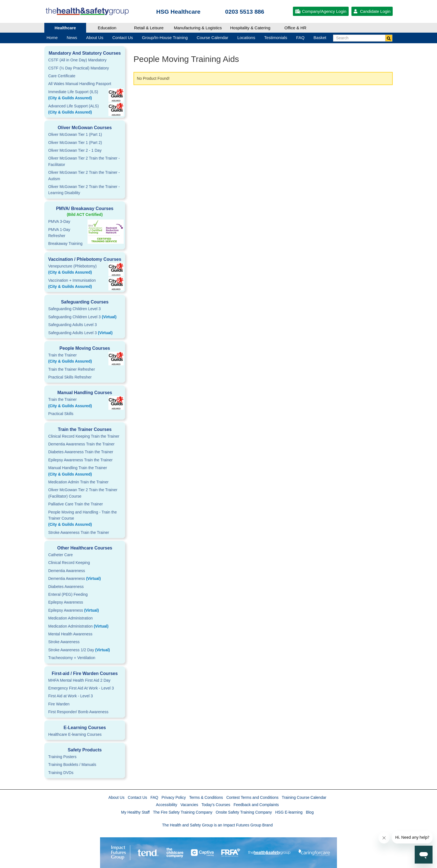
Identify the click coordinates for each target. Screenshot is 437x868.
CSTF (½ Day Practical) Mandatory (79, 68)
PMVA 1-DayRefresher (59, 233)
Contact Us (138, 797)
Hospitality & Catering (250, 28)
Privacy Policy (174, 797)
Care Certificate (62, 76)
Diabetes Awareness (66, 587)
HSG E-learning (289, 812)
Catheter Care (60, 555)
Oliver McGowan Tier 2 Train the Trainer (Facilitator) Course (83, 493)
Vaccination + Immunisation (76, 284)
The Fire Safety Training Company (183, 812)
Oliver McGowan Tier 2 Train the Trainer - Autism (84, 175)
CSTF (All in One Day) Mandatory (77, 60)
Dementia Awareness (67, 571)
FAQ (154, 797)
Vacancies (190, 805)
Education (107, 28)
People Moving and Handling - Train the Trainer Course (85, 519)
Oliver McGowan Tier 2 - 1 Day (75, 150)
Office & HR (296, 28)
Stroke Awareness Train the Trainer (79, 532)
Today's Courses (216, 805)
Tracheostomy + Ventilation (72, 658)
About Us (116, 797)
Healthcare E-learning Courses (75, 734)
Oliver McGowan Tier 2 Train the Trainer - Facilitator (84, 161)
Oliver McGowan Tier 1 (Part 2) (75, 143)
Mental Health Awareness (70, 634)
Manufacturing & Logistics (198, 28)
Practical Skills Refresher (70, 377)
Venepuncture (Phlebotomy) (85, 270)
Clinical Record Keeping (69, 563)
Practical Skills (61, 414)
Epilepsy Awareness (66, 602)
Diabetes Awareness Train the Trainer (81, 452)
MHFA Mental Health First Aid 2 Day (79, 680)
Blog (310, 812)
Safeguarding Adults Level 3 (72, 325)
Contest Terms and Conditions (252, 797)
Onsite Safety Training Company (244, 812)
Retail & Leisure (149, 28)
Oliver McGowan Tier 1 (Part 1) (75, 134)
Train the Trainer (85, 359)
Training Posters (62, 757)
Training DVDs (61, 773)
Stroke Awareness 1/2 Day (79, 650)
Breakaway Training (65, 243)
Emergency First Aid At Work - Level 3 (81, 688)
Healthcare (65, 28)
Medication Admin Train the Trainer (78, 482)
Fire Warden (59, 704)
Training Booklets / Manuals (72, 765)
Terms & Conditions (206, 797)
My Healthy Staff (135, 812)
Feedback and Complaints (256, 805)
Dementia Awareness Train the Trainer (81, 444)
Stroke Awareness (64, 642)
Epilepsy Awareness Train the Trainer (80, 460)
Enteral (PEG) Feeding (68, 594)
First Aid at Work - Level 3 (71, 696)
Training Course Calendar (304, 797)
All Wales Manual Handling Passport (80, 84)
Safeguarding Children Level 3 (74, 309)
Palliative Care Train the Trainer (76, 504)
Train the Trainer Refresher (72, 369)
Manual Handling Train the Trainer (85, 471)
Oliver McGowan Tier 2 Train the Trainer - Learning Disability (84, 190)
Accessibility (166, 805)
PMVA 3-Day (59, 221)
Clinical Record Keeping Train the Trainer (84, 436)
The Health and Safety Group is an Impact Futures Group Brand (218, 825)
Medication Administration (71, 618)
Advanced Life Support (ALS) (85, 110)
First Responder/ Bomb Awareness (78, 712)
